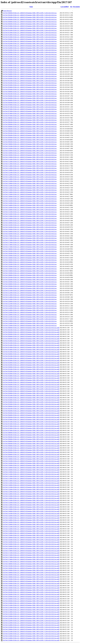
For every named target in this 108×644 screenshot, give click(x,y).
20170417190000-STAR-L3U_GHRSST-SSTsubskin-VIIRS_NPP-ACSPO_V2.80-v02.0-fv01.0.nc (30, 262)
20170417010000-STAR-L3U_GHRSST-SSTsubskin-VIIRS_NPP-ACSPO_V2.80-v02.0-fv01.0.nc (30, 26)
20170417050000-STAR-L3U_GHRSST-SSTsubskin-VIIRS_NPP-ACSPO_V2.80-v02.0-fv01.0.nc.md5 (31, 393)
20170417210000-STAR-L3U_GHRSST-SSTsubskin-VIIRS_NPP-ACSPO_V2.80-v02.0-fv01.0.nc (30, 288)
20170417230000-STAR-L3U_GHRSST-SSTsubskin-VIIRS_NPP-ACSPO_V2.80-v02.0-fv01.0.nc (30, 315)
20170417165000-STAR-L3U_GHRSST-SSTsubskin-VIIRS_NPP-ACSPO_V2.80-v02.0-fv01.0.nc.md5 (31, 548)
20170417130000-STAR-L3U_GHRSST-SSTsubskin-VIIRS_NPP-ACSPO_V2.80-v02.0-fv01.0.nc (30, 183)
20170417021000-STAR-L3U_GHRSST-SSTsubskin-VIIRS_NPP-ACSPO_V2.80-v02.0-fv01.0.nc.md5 (31, 356)
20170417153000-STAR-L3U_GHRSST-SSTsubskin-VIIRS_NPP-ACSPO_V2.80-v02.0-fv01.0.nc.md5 (31, 531)
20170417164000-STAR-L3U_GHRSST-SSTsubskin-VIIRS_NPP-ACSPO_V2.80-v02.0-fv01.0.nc (30, 231)
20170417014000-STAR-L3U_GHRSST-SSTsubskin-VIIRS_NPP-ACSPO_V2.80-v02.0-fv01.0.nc (30, 35)
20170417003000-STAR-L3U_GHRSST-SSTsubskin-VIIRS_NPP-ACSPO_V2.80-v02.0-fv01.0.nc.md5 (31, 334)
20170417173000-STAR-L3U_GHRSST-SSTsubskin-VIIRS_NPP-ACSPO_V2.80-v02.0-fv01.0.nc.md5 (31, 557)
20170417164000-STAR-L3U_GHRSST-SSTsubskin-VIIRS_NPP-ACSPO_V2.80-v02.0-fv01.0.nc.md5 (31, 546)
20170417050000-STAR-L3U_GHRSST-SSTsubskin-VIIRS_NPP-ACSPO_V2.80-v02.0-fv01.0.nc (30, 78)
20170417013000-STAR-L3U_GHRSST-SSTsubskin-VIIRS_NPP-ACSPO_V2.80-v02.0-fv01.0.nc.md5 (31, 347)
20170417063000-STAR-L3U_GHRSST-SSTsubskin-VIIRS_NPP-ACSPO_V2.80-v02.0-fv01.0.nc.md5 (31, 413)
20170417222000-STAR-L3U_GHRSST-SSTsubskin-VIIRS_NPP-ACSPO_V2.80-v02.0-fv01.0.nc (30, 306)
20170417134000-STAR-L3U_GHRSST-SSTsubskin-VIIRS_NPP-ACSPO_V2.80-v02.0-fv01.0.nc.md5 (31, 507)
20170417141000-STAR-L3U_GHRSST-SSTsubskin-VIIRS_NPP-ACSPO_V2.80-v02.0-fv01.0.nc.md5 (31, 513)
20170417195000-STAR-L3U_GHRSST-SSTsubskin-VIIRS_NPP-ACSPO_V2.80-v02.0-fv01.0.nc (30, 273)
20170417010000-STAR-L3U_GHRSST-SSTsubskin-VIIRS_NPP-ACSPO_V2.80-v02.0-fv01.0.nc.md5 (31, 341)
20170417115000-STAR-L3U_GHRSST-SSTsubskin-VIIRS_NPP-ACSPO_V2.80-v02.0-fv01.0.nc (30, 168)
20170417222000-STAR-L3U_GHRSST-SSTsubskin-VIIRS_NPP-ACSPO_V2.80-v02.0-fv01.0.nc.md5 (31, 621)
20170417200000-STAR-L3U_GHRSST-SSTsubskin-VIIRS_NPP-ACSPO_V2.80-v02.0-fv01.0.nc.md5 (31, 590)
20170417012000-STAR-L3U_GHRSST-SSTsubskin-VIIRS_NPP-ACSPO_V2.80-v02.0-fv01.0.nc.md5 (31, 345)
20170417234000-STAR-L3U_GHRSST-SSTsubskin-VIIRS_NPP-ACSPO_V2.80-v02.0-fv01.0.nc (30, 323)
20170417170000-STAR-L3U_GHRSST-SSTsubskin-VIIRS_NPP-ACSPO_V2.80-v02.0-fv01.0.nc (30, 236)
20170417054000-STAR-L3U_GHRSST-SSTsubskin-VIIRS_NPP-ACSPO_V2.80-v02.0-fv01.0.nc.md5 (31, 402)
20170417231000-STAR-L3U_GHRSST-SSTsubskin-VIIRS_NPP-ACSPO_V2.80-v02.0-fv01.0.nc (30, 317)
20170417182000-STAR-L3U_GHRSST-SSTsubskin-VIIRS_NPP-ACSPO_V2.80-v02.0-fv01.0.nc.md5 (31, 568)
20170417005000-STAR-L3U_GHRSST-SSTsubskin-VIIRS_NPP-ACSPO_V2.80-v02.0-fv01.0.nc (30, 24)
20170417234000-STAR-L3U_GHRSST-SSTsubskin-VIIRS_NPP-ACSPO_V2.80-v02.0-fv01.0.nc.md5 (31, 638)
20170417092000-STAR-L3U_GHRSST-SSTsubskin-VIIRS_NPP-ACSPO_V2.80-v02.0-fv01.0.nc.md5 (31, 450)
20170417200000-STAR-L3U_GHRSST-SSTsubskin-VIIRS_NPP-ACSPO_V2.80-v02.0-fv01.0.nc (30, 275)
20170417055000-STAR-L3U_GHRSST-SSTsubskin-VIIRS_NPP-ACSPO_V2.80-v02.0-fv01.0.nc (30, 89)
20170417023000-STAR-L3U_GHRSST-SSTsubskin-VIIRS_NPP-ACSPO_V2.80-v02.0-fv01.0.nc (30, 46)
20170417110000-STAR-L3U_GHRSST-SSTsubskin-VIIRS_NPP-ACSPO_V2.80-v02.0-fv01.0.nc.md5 (31, 472)
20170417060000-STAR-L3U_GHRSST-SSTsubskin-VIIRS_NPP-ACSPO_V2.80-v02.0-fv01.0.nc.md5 (31, 406)
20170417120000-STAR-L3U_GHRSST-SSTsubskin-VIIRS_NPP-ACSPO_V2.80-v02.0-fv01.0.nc (30, 170)
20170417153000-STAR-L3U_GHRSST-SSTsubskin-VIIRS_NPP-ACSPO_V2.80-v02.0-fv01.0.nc (30, 216)
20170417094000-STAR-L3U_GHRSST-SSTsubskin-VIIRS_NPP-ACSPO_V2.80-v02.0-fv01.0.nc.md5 (31, 454)
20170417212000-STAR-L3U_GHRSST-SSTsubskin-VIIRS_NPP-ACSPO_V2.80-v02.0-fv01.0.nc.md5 (31, 607)
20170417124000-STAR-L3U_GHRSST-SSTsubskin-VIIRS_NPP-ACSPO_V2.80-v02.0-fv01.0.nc (30, 179)
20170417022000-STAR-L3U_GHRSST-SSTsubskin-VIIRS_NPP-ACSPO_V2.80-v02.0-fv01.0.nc (30, 44)
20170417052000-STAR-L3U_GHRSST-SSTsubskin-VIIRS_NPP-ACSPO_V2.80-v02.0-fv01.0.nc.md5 (31, 398)
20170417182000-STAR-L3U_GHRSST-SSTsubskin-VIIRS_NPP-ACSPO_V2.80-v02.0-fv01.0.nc (30, 253)
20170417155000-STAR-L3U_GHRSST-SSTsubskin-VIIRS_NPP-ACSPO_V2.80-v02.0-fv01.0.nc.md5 (31, 535)
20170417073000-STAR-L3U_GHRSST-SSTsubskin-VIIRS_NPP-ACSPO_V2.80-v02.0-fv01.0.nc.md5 (31, 426)
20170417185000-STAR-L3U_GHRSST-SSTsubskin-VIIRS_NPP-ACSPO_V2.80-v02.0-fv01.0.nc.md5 (31, 575)
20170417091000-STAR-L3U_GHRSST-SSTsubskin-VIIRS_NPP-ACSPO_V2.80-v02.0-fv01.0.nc (30, 133)
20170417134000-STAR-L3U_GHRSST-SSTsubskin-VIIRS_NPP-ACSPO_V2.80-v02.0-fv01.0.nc (30, 192)
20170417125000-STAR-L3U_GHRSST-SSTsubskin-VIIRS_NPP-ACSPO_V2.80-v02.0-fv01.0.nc (30, 181)
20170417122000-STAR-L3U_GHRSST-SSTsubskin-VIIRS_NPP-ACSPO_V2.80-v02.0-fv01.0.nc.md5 (31, 489)
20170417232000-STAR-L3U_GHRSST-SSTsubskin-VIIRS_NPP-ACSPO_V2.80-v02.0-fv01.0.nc (30, 319)
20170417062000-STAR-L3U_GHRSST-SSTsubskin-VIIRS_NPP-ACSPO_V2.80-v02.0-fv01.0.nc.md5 (31, 411)
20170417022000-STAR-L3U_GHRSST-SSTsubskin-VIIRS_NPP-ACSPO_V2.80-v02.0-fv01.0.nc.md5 (31, 358)
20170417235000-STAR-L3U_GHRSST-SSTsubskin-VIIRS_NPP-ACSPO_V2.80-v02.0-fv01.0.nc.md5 (31, 640)
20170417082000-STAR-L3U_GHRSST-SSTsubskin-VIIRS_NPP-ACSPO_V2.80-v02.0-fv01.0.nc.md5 (31, 437)
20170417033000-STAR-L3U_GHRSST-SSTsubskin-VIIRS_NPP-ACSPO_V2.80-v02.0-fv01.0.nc (30, 59)
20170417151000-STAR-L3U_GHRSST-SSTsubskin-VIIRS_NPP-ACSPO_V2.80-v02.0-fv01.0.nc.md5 (31, 527)
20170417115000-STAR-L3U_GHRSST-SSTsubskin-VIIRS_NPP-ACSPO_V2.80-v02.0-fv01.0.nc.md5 (31, 483)
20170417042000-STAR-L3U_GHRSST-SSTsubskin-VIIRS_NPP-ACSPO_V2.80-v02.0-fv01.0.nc (30, 70)
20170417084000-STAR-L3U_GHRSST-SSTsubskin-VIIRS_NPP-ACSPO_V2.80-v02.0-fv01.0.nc (30, 127)
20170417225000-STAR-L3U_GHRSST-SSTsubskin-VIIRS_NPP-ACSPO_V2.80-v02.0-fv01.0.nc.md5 (31, 627)
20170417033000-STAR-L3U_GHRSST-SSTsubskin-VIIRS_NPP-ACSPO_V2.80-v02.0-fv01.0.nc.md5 (31, 374)
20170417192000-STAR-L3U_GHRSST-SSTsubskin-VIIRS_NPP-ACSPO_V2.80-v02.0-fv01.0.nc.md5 (31, 581)
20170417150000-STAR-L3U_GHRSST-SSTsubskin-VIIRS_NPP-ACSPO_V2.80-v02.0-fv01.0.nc (30, 210)
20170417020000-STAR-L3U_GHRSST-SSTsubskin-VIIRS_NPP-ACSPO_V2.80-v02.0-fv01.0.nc (30, 39)
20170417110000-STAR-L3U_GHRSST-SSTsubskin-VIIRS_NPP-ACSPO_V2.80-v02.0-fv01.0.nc (30, 157)
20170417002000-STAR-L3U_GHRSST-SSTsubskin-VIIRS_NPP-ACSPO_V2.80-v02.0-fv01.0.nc (30, 17)
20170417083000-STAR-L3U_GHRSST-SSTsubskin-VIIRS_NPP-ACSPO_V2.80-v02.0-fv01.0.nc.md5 (31, 439)
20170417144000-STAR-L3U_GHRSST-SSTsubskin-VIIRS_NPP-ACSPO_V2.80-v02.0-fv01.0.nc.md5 (31, 520)
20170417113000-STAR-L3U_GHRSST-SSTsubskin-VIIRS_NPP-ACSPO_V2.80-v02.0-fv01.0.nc (30, 164)
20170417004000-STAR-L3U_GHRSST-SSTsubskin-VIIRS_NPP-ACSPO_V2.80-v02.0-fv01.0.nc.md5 (31, 336)
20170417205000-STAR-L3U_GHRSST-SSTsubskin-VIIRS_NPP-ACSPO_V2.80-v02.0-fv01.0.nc (30, 286)
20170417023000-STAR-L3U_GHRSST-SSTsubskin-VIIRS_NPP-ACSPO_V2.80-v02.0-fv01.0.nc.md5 (31, 360)
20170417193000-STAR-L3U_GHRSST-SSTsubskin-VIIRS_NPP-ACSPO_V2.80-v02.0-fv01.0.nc (30, 269)
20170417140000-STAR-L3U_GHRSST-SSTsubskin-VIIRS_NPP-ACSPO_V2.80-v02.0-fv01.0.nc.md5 (31, 511)
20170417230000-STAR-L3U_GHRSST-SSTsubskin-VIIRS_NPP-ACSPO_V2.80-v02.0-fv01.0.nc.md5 (31, 629)
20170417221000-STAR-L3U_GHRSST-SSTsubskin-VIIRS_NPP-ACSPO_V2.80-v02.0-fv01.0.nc (30, 304)
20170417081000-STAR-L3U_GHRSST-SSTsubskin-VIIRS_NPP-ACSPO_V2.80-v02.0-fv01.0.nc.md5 (31, 435)
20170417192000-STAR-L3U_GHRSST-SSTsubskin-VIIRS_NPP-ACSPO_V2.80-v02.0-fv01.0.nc (30, 266)
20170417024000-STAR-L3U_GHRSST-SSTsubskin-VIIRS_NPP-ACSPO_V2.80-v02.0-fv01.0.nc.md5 (31, 363)
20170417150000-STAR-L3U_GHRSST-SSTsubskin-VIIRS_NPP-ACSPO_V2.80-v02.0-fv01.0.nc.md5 (31, 524)
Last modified (65, 7)
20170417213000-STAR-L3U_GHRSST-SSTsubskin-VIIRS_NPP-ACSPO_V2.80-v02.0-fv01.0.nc (30, 295)
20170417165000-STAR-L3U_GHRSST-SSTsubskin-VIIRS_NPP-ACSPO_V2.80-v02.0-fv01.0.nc (30, 234)
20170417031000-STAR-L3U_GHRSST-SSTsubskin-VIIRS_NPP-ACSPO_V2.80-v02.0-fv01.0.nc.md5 (31, 369)
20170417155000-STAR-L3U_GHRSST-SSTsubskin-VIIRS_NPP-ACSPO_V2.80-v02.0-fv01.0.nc (30, 221)
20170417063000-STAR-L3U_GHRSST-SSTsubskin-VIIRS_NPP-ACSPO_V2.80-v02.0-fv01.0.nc (30, 98)
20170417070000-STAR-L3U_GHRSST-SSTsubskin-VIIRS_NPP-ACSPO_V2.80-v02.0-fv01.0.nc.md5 (31, 419)
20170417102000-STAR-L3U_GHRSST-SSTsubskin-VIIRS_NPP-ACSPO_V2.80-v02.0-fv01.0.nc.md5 (31, 463)
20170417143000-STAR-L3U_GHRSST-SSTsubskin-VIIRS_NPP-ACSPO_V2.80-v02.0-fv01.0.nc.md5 (31, 518)
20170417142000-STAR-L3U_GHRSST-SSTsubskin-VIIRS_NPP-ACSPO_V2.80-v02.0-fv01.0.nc (30, 201)
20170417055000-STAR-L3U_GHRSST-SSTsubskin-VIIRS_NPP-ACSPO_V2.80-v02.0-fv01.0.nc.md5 (31, 404)
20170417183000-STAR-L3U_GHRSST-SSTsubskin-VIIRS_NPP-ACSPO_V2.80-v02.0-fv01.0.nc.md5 (31, 570)
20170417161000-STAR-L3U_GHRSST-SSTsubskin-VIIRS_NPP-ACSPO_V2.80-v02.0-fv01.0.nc (30, 225)
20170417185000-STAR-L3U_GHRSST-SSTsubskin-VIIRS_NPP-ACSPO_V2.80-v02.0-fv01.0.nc (30, 260)
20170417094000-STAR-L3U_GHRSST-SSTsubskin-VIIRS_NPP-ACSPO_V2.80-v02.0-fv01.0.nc (30, 140)
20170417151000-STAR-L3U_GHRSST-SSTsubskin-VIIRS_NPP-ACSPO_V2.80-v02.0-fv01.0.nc (30, 212)
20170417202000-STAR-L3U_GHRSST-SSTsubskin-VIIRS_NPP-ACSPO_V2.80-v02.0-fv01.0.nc (30, 280)
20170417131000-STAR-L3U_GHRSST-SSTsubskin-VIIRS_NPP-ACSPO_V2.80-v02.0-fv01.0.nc (30, 186)
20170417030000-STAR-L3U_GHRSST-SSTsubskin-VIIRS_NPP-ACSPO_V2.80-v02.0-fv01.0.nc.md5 (31, 367)
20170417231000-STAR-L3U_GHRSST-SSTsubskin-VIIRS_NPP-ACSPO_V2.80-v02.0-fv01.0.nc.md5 (31, 632)
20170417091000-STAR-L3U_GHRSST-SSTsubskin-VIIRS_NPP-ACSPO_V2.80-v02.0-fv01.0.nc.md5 (31, 448)
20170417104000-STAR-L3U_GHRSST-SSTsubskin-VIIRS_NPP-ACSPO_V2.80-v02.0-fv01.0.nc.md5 (31, 468)
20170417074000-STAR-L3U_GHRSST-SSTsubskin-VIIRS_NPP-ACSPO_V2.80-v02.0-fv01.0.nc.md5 (31, 428)
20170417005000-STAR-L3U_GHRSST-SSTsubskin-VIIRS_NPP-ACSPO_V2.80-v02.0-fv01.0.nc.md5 (31, 339)
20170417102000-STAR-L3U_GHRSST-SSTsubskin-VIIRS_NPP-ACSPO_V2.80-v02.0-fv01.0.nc (30, 148)
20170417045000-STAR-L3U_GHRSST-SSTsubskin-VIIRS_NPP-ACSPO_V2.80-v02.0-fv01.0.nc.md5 (31, 391)
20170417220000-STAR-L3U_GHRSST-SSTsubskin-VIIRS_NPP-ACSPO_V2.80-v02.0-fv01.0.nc (30, 301)
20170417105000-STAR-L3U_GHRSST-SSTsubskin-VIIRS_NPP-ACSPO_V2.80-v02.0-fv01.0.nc (30, 155)
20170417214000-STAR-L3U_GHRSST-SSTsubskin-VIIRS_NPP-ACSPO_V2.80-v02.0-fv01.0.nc (30, 297)
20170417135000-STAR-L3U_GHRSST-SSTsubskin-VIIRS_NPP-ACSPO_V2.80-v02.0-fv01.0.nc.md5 (31, 509)
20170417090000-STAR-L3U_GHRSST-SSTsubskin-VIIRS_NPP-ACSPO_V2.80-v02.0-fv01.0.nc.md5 (31, 446)
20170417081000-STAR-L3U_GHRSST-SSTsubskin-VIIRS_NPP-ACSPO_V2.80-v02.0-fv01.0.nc (30, 120)
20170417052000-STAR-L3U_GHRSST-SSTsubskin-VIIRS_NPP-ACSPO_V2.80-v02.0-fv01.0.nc (30, 83)
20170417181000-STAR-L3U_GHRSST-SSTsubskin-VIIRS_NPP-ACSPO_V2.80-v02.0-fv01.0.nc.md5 (31, 566)
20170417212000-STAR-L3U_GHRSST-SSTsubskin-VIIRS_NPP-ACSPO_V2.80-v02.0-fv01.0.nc (30, 293)
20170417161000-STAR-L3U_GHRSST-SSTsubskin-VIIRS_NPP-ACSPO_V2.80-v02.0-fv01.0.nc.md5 (31, 540)
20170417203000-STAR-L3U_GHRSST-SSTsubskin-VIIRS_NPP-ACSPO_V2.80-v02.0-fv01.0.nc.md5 (31, 597)
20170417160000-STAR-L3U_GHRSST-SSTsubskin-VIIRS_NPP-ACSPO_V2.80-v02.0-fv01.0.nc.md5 (31, 538)
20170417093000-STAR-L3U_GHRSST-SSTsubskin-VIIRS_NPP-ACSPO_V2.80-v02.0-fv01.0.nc (30, 138)
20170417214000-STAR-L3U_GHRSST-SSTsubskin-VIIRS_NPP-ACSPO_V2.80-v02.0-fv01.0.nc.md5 (31, 612)
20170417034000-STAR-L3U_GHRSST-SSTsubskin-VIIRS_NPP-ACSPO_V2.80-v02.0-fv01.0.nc (30, 61)
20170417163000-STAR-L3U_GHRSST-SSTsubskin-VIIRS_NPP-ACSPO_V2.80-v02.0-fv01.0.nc (30, 229)
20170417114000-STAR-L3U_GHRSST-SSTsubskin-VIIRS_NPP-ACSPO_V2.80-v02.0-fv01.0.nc (30, 166)
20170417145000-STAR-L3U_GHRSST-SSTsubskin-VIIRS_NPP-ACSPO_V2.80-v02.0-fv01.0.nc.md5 (31, 522)
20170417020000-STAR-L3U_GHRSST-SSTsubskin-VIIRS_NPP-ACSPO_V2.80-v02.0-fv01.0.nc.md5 (31, 354)
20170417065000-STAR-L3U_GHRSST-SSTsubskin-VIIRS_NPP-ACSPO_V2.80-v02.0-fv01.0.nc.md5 (31, 417)
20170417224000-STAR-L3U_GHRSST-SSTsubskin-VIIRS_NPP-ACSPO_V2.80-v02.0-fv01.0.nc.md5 (31, 625)
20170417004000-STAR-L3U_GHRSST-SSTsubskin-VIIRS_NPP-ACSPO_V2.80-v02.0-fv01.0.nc (30, 22)
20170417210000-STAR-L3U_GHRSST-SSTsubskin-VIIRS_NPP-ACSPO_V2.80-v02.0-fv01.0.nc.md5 (31, 603)
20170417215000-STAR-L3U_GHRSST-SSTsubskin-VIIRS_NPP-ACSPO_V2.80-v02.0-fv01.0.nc (30, 299)
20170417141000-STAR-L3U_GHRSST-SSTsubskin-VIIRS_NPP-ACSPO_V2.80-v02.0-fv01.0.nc (30, 199)
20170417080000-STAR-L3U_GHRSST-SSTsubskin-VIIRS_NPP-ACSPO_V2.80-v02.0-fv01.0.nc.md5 (31, 433)
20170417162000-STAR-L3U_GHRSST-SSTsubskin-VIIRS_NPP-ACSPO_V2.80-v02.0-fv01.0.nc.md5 (31, 542)
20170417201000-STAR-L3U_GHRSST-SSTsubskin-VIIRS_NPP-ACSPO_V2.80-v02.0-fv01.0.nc (30, 277)
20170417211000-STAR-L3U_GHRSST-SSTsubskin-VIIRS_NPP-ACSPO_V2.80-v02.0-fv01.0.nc (30, 291)
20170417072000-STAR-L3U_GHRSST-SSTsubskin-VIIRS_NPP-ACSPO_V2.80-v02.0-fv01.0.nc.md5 (31, 424)
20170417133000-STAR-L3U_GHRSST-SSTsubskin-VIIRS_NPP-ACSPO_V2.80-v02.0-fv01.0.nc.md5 (31, 505)
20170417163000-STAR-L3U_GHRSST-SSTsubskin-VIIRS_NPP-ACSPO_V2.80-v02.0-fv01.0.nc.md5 (31, 544)
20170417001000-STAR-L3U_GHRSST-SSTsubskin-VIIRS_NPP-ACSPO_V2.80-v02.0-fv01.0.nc (30, 15)
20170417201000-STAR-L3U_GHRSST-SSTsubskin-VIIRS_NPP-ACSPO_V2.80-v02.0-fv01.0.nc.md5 (31, 592)
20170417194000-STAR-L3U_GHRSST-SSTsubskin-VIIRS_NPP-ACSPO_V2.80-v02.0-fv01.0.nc (30, 271)
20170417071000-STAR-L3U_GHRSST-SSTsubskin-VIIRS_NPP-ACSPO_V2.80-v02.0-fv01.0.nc (30, 107)
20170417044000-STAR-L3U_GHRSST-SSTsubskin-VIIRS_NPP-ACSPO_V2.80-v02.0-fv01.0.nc (30, 74)
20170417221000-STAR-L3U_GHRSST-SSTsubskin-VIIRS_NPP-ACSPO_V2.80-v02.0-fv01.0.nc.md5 (31, 618)
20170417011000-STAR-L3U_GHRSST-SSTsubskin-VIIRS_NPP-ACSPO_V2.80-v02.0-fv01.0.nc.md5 (31, 343)
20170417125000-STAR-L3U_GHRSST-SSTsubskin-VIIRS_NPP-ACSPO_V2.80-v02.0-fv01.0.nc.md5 (31, 496)
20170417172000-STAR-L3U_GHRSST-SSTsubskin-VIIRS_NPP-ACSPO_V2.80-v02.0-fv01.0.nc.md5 (31, 555)
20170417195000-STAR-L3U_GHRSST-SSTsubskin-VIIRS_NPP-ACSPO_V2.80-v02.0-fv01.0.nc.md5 (31, 588)
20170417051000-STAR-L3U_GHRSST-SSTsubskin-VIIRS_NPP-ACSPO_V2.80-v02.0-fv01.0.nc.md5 (31, 395)
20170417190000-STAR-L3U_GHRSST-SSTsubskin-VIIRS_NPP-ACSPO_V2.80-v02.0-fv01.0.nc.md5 (31, 577)
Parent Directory (7, 11)
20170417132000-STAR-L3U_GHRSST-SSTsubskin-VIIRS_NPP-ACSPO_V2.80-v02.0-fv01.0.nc (30, 188)
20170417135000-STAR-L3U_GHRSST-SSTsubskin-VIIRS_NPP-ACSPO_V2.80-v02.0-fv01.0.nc (30, 194)
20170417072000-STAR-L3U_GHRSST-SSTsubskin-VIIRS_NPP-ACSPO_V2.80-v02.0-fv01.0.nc (30, 109)
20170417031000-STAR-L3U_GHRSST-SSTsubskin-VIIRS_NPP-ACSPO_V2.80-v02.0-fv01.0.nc (30, 54)
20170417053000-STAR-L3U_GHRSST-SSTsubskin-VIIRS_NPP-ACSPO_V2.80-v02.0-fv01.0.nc (30, 85)
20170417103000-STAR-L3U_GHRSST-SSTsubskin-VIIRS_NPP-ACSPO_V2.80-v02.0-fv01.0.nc (30, 151)
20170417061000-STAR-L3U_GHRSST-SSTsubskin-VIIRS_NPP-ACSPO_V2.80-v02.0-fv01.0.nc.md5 (31, 409)
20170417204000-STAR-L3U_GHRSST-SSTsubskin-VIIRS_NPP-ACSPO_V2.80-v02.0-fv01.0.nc (30, 284)
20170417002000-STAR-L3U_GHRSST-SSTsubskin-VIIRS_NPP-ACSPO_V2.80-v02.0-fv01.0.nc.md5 (31, 332)
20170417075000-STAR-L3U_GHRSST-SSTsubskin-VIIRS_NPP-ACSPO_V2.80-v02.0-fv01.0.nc (30, 116)
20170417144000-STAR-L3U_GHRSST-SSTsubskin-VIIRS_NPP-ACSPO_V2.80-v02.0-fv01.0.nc (30, 205)
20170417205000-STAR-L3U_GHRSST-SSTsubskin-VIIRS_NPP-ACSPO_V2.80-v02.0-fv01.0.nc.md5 (31, 601)
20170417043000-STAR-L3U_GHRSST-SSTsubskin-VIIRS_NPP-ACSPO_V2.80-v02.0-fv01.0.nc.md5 (31, 387)
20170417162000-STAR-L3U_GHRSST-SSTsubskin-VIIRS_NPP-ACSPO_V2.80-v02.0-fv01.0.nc (30, 227)
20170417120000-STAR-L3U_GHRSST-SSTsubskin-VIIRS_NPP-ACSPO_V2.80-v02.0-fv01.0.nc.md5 (31, 485)
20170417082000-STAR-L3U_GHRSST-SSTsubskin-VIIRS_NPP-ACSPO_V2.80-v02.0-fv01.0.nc (30, 122)
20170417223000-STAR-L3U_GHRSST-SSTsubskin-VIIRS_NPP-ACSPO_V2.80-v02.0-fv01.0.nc (30, 308)
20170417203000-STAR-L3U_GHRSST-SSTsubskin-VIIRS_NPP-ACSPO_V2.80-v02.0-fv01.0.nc (30, 282)
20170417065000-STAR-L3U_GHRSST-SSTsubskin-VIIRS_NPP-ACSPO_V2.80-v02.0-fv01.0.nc (30, 103)
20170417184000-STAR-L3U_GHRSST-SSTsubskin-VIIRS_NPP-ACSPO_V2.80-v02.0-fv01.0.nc (30, 258)
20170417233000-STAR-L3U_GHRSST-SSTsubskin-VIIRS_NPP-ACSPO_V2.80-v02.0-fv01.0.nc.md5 (31, 636)
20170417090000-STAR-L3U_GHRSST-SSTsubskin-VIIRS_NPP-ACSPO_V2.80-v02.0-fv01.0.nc (30, 131)
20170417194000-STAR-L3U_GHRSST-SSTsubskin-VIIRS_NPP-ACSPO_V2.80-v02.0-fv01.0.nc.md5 (31, 586)
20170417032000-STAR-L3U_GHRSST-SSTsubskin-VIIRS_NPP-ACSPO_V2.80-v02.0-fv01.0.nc (30, 57)
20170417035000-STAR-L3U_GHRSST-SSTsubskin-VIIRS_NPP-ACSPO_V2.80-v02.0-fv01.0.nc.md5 (31, 378)
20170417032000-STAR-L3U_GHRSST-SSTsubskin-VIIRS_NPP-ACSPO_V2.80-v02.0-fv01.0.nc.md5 (31, 371)
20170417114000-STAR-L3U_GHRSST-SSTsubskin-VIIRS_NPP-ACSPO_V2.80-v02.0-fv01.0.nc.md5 (31, 481)
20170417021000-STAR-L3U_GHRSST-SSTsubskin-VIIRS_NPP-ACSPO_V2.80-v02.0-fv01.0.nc (30, 41)
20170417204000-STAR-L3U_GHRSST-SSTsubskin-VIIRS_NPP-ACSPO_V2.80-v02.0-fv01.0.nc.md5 (31, 599)
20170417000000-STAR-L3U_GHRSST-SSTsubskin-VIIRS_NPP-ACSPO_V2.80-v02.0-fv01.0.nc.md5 (31, 328)
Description (76, 7)
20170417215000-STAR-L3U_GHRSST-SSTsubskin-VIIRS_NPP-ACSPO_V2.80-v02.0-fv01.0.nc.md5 (31, 614)
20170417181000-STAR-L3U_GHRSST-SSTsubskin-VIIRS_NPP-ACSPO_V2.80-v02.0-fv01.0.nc (30, 251)
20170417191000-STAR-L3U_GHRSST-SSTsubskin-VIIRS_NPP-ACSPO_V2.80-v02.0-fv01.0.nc (30, 264)
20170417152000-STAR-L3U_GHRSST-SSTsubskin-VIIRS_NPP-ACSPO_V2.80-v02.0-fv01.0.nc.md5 (31, 529)
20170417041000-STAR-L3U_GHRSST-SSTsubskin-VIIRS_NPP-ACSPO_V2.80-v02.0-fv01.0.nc (30, 68)
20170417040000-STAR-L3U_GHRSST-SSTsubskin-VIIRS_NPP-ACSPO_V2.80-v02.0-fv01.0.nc (30, 65)
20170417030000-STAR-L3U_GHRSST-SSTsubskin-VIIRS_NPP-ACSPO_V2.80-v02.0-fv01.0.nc (30, 52)
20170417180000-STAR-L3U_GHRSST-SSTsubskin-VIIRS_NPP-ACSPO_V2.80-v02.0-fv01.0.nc (30, 249)
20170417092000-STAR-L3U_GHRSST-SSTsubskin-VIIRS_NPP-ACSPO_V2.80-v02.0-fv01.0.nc (30, 135)
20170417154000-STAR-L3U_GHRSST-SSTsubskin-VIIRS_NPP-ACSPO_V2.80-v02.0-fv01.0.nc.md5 (31, 533)
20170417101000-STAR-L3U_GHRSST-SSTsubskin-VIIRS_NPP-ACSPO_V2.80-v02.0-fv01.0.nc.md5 (31, 461)
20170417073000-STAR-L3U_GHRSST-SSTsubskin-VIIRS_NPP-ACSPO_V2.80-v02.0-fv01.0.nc (30, 111)
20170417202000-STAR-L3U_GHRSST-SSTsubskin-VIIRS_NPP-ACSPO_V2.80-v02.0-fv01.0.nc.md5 (31, 594)
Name (31, 7)
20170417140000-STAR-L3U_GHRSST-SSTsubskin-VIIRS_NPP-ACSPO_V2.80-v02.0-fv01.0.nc (30, 197)
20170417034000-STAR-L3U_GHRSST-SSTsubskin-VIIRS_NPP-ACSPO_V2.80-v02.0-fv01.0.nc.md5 (31, 376)
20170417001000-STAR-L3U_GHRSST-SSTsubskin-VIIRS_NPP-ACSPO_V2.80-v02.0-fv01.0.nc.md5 (31, 330)
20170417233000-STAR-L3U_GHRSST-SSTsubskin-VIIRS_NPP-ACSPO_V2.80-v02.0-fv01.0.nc (30, 321)
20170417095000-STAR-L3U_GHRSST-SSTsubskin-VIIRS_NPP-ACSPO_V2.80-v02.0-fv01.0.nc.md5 (31, 457)
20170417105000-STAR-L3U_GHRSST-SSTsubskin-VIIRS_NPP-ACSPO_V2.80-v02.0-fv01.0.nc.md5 (31, 470)
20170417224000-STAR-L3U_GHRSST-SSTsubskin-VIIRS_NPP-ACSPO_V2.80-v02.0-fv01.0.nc (30, 310)
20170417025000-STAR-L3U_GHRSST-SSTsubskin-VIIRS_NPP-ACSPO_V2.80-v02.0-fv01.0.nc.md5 (31, 365)
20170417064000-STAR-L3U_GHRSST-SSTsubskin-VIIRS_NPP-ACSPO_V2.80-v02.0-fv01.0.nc (30, 100)
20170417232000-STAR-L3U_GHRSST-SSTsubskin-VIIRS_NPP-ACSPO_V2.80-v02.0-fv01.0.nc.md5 (31, 634)
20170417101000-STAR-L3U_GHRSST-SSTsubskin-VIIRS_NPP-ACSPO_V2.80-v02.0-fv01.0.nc (30, 146)
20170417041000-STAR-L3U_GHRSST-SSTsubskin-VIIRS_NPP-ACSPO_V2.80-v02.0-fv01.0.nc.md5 (31, 382)
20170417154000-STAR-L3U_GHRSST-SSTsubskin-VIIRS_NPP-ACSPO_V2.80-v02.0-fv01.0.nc (30, 218)
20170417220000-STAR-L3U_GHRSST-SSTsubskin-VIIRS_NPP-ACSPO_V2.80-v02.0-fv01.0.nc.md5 (31, 616)
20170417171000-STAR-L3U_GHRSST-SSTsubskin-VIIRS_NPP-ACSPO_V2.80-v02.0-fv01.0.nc (30, 238)
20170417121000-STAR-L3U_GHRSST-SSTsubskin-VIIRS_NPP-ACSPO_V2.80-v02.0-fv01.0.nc (30, 172)
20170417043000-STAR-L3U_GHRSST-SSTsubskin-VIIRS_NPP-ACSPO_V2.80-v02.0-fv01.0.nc (30, 72)
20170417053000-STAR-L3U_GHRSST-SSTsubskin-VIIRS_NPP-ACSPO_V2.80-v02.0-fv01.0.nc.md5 (31, 400)
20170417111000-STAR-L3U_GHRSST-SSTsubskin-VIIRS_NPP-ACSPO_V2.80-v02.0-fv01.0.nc (30, 159)
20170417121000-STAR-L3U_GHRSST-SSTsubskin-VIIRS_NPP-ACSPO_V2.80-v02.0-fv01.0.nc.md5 (31, 487)
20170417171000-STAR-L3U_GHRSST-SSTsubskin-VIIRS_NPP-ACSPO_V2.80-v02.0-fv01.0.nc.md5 (31, 553)
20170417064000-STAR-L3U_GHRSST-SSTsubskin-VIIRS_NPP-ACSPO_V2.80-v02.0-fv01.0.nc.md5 (31, 415)
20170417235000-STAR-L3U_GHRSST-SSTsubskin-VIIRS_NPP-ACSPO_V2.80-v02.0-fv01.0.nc (30, 325)
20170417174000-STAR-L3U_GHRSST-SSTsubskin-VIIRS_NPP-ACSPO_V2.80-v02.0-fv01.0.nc (30, 245)
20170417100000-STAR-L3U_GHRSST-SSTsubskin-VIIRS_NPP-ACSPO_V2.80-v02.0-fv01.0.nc (30, 144)
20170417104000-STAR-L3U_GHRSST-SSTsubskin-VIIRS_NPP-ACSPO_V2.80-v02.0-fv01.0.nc (30, 153)
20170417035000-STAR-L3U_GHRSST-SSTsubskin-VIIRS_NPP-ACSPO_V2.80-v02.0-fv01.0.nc (30, 63)
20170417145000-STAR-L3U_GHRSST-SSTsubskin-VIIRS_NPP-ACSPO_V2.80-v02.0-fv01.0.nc (30, 207)
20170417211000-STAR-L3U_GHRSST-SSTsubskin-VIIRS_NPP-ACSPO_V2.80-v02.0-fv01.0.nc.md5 (31, 605)
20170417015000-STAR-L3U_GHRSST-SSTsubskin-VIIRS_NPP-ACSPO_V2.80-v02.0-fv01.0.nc (30, 37)
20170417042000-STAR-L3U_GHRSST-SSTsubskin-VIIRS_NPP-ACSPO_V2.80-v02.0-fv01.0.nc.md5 (31, 385)
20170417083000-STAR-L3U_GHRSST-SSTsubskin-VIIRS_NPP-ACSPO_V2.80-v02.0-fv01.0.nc (30, 124)
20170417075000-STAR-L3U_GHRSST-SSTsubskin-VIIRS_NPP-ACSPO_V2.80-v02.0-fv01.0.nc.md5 (31, 430)
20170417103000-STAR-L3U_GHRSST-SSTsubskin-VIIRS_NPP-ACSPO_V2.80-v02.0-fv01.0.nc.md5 (31, 465)
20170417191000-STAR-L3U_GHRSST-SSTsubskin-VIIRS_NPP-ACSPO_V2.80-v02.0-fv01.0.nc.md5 (31, 579)
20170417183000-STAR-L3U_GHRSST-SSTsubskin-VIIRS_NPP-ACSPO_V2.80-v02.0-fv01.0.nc (30, 256)
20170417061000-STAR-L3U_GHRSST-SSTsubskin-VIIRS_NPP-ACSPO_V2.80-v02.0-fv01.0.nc (30, 94)
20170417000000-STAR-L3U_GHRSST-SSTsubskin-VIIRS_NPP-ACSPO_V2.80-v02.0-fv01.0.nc (30, 13)
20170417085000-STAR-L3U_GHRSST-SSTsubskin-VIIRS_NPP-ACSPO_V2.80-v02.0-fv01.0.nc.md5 (31, 444)
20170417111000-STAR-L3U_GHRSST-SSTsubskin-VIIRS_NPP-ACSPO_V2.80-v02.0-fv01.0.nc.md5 (31, 474)
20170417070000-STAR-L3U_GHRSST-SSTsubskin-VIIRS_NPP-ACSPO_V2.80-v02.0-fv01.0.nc (30, 105)
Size (71, 7)
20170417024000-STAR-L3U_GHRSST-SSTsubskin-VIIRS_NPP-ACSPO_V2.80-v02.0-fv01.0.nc (30, 48)
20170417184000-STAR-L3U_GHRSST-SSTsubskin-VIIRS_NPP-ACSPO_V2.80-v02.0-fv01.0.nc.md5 (31, 572)
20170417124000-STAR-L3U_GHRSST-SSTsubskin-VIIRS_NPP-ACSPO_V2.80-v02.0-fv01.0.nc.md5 (31, 494)
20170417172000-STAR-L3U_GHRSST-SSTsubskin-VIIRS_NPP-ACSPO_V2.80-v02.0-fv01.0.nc (30, 240)
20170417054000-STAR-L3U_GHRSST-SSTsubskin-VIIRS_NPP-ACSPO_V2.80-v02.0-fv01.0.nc (30, 87)
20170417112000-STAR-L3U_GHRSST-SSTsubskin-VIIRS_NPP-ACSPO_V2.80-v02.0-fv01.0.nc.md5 (31, 476)
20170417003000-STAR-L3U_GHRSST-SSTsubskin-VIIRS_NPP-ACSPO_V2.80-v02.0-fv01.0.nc (30, 19)
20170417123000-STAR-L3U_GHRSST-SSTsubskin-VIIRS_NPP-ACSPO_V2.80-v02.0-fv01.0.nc (30, 177)
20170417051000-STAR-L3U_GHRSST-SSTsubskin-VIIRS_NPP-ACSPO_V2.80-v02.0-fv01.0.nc (30, 81)
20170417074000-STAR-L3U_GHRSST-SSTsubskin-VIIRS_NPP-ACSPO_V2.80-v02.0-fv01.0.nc (30, 113)
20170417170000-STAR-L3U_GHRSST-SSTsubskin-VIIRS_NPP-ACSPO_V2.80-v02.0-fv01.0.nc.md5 (31, 551)
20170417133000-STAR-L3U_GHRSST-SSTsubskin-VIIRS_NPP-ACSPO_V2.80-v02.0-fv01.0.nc (30, 190)
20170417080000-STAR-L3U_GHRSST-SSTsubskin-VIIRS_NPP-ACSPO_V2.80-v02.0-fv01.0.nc (30, 118)
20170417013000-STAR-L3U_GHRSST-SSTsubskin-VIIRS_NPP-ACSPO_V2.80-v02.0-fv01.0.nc (30, 33)
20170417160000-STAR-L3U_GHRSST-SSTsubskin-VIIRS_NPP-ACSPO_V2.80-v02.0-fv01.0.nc (30, 223)
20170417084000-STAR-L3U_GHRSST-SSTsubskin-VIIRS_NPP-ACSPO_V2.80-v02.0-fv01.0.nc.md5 (31, 441)
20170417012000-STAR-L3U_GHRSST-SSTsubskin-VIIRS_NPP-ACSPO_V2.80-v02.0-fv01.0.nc (30, 30)
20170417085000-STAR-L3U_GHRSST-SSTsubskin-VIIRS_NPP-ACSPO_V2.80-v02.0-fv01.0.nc (30, 129)
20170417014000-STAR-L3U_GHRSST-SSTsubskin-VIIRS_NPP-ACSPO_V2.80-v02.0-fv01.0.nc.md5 (31, 350)
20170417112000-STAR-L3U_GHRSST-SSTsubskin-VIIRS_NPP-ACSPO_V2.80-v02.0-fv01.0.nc (30, 162)
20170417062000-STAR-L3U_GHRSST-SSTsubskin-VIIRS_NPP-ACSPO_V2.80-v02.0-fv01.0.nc (30, 96)
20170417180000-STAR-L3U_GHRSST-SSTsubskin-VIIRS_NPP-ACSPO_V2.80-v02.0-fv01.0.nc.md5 (31, 564)
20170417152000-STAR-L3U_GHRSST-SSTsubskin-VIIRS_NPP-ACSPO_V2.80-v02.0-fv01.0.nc (30, 214)
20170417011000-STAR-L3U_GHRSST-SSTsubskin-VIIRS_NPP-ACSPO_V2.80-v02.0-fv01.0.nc (30, 28)
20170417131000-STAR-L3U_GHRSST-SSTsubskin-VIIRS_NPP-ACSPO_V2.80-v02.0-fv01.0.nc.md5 (31, 500)
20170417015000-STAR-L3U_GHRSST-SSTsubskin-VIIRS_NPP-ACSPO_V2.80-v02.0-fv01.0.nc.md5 (31, 352)
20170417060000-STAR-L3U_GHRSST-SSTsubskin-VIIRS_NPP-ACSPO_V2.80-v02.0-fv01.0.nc (30, 92)
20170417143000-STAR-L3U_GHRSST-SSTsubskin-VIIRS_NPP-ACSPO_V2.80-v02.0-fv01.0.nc (30, 203)
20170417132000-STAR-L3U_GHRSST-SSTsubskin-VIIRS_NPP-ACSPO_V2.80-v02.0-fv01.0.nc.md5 (31, 503)
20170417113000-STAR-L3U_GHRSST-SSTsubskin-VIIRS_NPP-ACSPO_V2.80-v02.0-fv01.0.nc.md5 (31, 479)
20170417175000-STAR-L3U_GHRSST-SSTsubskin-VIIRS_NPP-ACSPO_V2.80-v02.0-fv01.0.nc (30, 247)
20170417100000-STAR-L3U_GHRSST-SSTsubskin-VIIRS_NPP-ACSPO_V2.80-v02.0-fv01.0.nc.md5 (31, 459)
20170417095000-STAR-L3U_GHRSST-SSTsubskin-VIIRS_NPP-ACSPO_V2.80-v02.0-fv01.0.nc (30, 142)
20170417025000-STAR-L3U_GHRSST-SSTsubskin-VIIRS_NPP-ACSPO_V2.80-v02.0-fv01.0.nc (30, 50)
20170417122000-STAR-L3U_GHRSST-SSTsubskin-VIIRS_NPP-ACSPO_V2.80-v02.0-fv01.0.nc (30, 175)
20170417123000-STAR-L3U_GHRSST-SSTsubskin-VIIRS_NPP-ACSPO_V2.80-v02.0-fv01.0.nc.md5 (31, 492)
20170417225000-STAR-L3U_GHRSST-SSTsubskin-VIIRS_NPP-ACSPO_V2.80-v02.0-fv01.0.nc (30, 312)
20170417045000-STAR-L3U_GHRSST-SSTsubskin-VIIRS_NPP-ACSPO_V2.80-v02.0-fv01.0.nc (30, 76)
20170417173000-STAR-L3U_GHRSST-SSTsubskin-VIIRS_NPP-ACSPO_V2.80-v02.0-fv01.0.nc (30, 242)
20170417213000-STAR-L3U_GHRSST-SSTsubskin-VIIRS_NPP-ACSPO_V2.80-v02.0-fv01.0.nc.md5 (31, 610)
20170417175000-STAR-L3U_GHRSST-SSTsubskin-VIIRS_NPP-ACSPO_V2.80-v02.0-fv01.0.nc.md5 (31, 562)
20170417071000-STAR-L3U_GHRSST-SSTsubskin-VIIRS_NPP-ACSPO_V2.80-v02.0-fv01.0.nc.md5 (31, 422)
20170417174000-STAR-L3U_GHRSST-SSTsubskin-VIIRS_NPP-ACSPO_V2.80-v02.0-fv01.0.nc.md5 (31, 559)
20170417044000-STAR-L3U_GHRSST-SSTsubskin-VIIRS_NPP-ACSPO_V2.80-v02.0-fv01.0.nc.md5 (31, 389)
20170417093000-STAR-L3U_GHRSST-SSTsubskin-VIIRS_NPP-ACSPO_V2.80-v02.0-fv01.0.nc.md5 (31, 452)
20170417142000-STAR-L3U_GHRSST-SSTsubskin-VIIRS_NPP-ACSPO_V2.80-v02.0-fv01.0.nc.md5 (31, 516)
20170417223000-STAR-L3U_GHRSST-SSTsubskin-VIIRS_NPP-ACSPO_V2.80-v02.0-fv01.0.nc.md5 (31, 623)
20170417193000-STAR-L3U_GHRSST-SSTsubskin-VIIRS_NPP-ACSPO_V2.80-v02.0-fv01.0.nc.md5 (31, 583)
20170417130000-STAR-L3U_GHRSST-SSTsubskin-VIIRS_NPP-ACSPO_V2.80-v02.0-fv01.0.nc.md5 (31, 498)
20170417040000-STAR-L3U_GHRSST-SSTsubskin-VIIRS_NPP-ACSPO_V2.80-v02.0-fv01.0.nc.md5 (31, 380)
